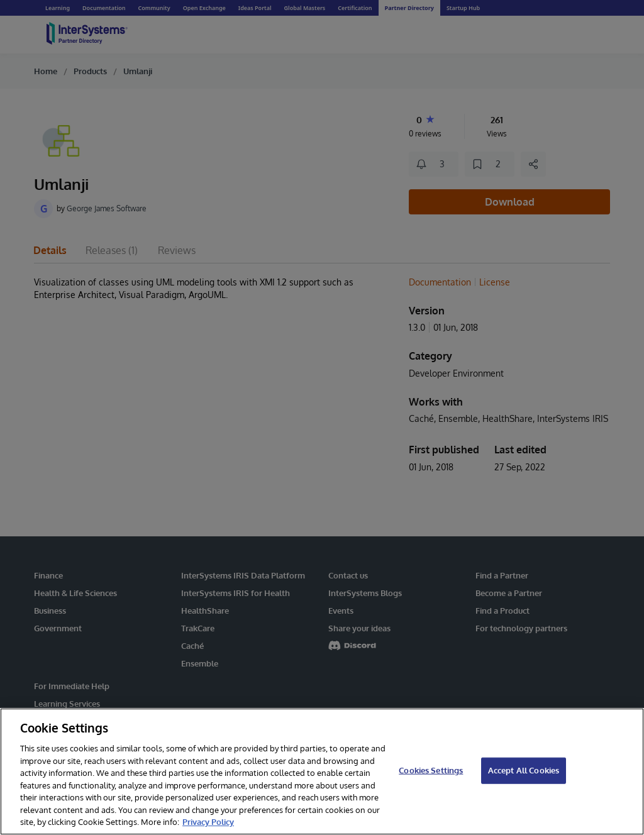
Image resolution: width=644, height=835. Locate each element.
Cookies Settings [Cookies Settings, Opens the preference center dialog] (431, 770)
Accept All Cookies (524, 770)
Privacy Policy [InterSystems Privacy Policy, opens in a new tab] (208, 822)
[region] (322, 771)
